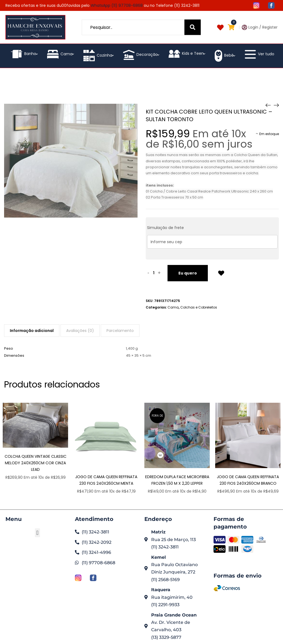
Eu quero (188, 273)
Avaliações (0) (80, 331)
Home (77, 84)
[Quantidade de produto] (154, 273)
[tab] (32, 331)
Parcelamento (120, 331)
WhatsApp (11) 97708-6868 (117, 5)
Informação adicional (32, 331)
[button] (37, 533)
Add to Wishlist (221, 273)
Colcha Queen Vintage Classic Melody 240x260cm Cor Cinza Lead (36, 463)
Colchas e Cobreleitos (199, 307)
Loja (91, 84)
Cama (106, 84)
